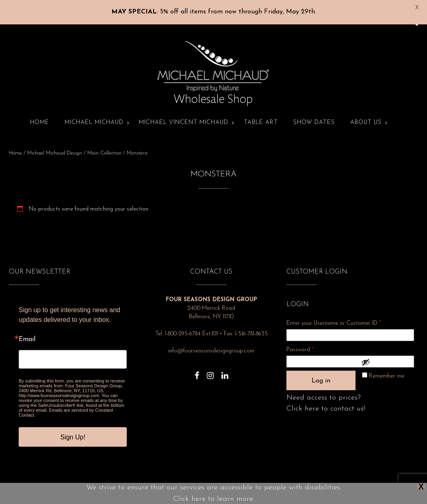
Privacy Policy (161, 491)
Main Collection (104, 147)
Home (40, 116)
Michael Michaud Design (55, 147)
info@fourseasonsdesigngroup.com (211, 344)
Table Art (261, 116)
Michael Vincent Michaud (184, 116)
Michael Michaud (94, 116)
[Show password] (386, 356)
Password (311, 342)
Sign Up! (73, 431)
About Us (366, 116)
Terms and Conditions (260, 491)
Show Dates (314, 116)
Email (27, 333)
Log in (321, 374)
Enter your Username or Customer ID (334, 317)
